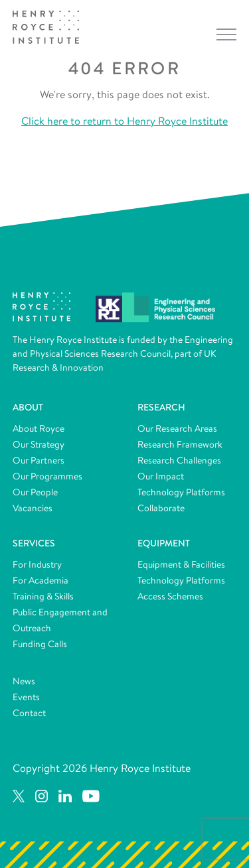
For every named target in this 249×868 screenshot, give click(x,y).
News (24, 681)
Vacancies (33, 508)
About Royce (39, 428)
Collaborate (161, 508)
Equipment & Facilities (181, 564)
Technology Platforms (181, 492)
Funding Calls (40, 644)
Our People (35, 492)
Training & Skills (43, 596)
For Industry (37, 564)
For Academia (41, 580)
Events (26, 697)
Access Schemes (170, 596)
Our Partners (39, 460)
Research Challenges (179, 460)
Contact (29, 713)
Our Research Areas (177, 428)
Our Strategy (39, 444)
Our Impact (161, 476)
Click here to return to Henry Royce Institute (124, 121)
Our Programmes (47, 476)
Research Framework (180, 444)
